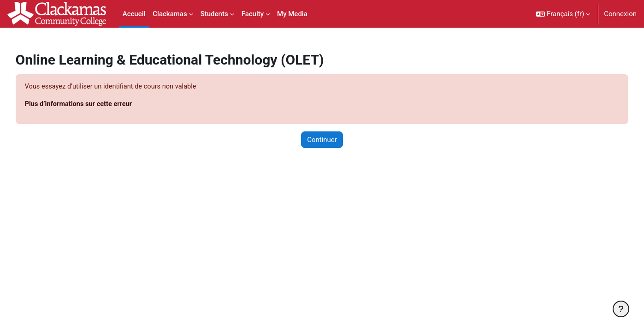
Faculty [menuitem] (253, 14)
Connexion (620, 14)
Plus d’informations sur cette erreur (97, 105)
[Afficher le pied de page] (621, 309)
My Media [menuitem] (292, 14)
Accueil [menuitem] (134, 14)
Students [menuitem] (214, 14)
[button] (563, 14)
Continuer (322, 140)
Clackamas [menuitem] (170, 14)
